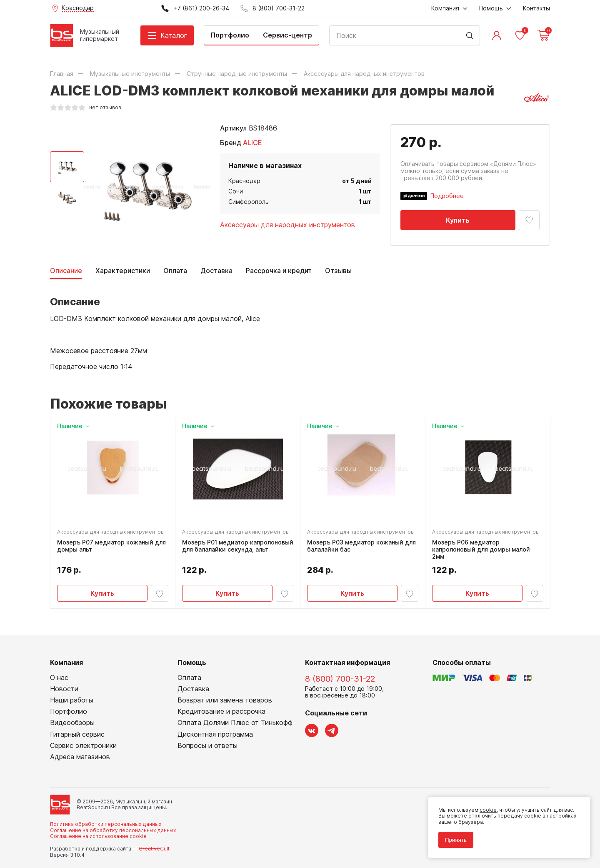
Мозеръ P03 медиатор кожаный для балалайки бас (361, 546)
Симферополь (249, 202)
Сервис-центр (287, 35)
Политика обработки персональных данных (106, 824)
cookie (488, 810)
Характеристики (123, 271)
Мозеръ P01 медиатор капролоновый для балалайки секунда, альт (238, 546)
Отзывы (338, 271)
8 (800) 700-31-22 (340, 679)
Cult (154, 849)
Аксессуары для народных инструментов (287, 225)
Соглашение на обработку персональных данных (113, 830)
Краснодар (244, 181)
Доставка (216, 271)
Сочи (236, 191)
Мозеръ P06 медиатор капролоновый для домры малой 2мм (481, 549)
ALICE (252, 143)
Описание (66, 271)
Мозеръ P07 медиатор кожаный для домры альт (111, 546)
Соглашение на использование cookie (98, 836)
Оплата (175, 271)
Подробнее (447, 196)
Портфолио (230, 35)
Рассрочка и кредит (279, 271)
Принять (456, 840)
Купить (458, 220)
